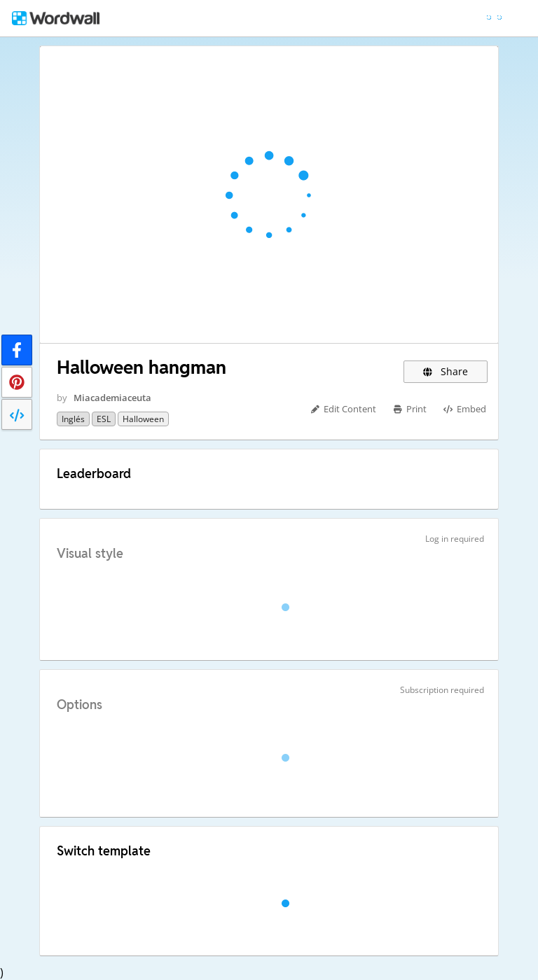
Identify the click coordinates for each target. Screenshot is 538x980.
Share (446, 371)
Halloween (143, 419)
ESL (104, 419)
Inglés (73, 419)
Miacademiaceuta (112, 398)
